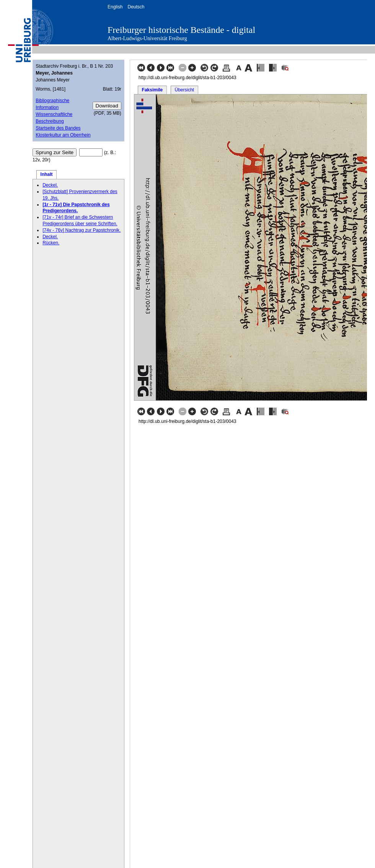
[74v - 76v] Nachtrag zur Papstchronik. (82, 230)
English (115, 7)
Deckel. (50, 185)
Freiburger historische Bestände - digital (181, 30)
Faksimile (152, 90)
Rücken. (51, 243)
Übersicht (184, 90)
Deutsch (136, 7)
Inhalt (47, 174)
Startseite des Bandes (58, 128)
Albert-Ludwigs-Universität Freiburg (147, 38)
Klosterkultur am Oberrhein (63, 135)
